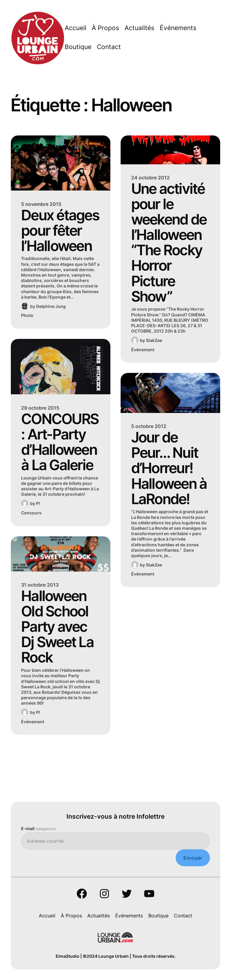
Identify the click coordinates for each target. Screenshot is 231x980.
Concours (31, 513)
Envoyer (193, 858)
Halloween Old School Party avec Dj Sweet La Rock (57, 627)
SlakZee (154, 340)
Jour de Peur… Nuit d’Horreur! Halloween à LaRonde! (169, 468)
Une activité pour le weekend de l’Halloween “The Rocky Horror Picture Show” (169, 242)
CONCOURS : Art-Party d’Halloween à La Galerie (60, 442)
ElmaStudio (68, 956)
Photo (27, 315)
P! (38, 503)
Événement (33, 722)
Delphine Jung (51, 306)
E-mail (38, 828)
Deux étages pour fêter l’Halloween (60, 230)
